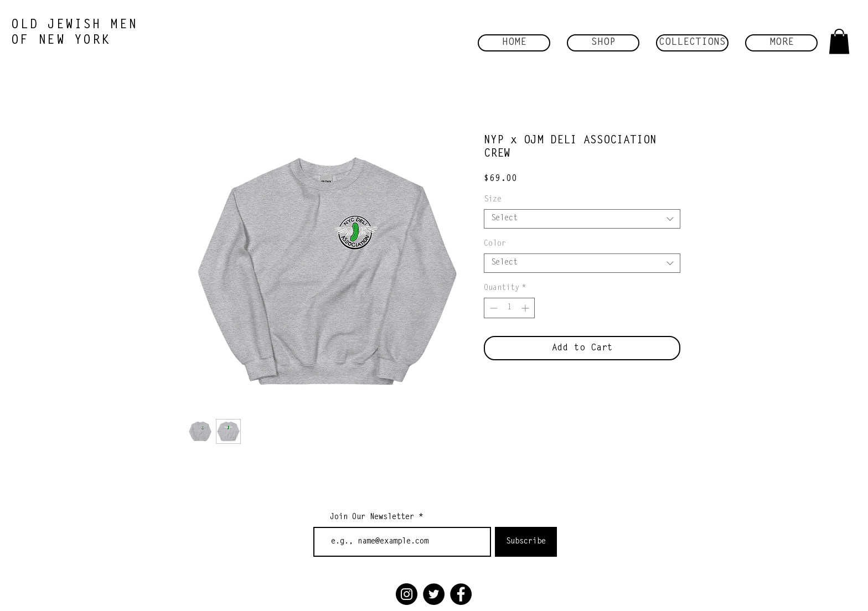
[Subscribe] (526, 542)
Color (495, 244)
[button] (603, 43)
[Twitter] (434, 594)
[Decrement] (492, 308)
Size (493, 200)
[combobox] (582, 219)
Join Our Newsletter (372, 517)
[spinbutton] (509, 308)
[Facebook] (461, 594)
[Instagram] (407, 594)
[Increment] (526, 308)
